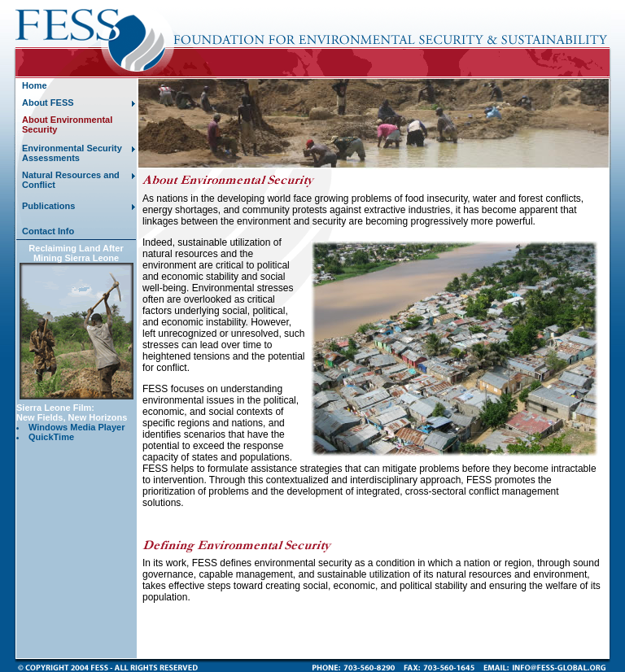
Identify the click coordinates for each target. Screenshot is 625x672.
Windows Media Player (77, 427)
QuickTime (51, 437)
